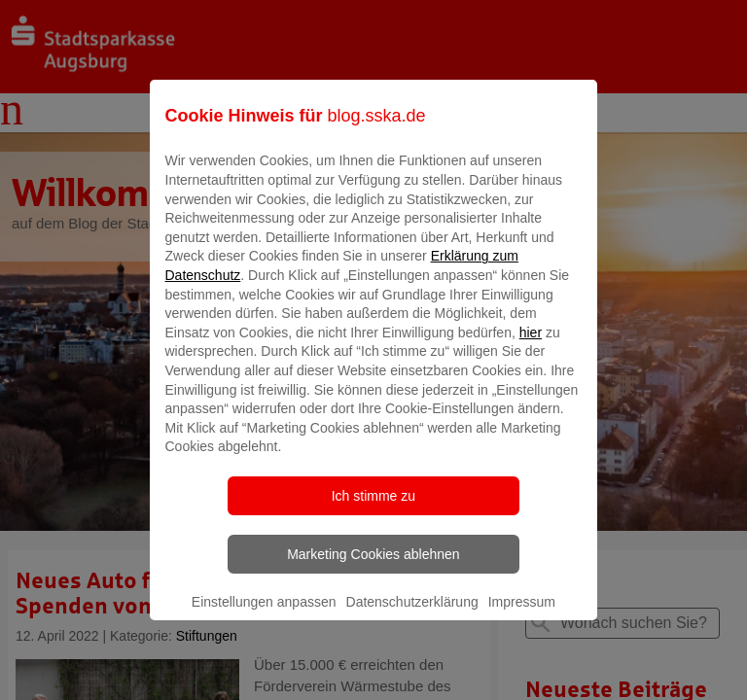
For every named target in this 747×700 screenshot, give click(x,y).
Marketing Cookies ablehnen (373, 568)
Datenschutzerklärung (412, 615)
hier (531, 346)
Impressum (522, 615)
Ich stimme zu (373, 509)
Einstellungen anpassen (264, 615)
